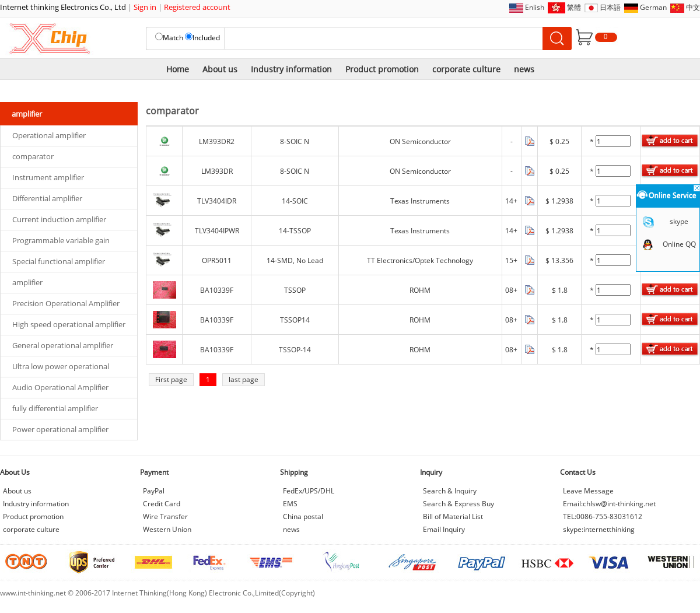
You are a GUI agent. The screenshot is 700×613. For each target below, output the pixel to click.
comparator (33, 156)
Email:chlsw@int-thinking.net (609, 504)
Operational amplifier (49, 135)
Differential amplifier (47, 198)
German (653, 7)
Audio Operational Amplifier (60, 387)
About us (220, 69)
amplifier (27, 282)
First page (171, 379)
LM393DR (217, 171)
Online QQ (679, 244)
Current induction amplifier (59, 219)
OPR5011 (217, 260)
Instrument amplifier (48, 177)
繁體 (574, 7)
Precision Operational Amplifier (66, 303)
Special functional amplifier (59, 261)
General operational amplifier (63, 345)
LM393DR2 (217, 141)
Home (178, 69)
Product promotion (382, 69)
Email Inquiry (444, 529)
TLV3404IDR (217, 201)
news (524, 69)
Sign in (145, 7)
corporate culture (466, 69)
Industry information (291, 69)
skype (679, 221)
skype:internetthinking (599, 529)
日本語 (610, 7)
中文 (693, 7)
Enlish (535, 7)
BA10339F (217, 290)
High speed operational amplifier (69, 324)
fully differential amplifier (55, 408)
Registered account (197, 7)
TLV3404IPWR (217, 231)
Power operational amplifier (60, 429)
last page (244, 379)
